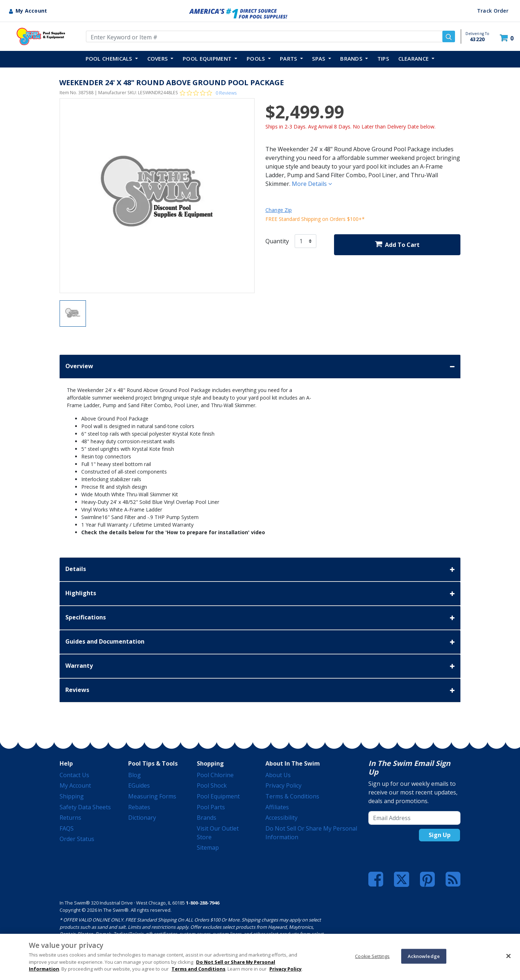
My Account (75, 785)
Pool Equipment (218, 796)
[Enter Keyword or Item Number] (270, 36)
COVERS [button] (158, 58)
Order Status (77, 839)
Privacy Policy (283, 785)
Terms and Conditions (198, 969)
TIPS (383, 58)
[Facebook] (376, 879)
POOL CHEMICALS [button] (110, 58)
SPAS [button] (319, 58)
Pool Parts (211, 807)
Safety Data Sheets (85, 807)
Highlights (260, 594)
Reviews (260, 690)
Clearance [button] (414, 58)
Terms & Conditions (292, 796)
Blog (135, 775)
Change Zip (279, 210)
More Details (312, 184)
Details (260, 569)
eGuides (139, 785)
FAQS (67, 828)
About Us (278, 775)
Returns (70, 818)
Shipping (72, 796)
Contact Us (74, 775)
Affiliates (277, 807)
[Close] (508, 956)
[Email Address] (414, 818)
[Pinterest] (427, 879)
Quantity (277, 241)
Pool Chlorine (215, 775)
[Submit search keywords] (449, 36)
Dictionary (142, 818)
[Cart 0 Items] (508, 38)
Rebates (139, 807)
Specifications (260, 618)
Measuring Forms (152, 796)
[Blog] (453, 879)
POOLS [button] (257, 58)
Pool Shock (212, 785)
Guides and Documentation (260, 642)
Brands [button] (352, 58)
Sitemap (208, 848)
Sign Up (440, 835)
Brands (207, 818)
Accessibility (281, 818)
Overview (260, 367)
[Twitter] (402, 879)
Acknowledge (424, 956)
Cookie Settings (372, 956)
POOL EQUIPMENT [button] (208, 58)
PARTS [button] (289, 58)
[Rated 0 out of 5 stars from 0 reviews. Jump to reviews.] (208, 93)
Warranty (260, 666)
